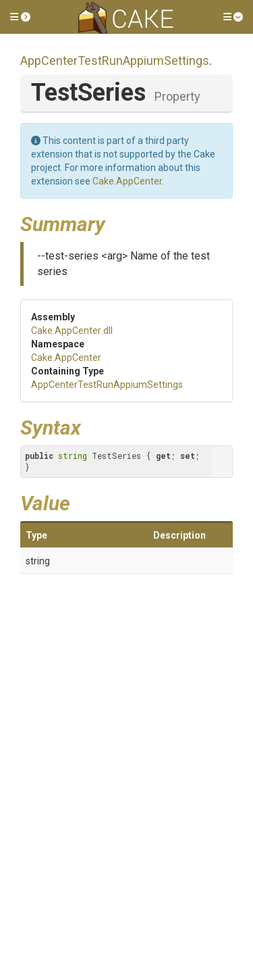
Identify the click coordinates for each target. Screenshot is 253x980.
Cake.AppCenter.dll (72, 330)
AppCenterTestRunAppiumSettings (115, 60)
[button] (20, 17)
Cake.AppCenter (127, 181)
